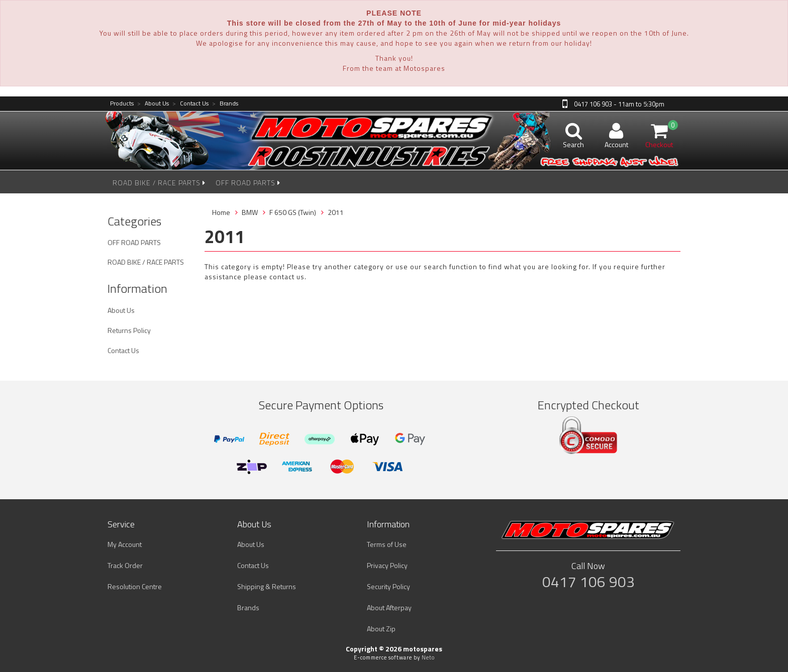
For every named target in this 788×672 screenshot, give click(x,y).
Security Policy (388, 586)
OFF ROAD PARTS (248, 183)
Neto (428, 657)
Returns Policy (129, 330)
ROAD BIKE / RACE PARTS (159, 183)
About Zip (381, 629)
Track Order (125, 565)
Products (122, 104)
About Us (153, 104)
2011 (336, 212)
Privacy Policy (387, 565)
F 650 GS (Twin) (293, 212)
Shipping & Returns (267, 586)
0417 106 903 (588, 582)
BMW (250, 212)
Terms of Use (387, 544)
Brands (225, 104)
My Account (125, 544)
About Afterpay (389, 607)
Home (221, 212)
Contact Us (190, 104)
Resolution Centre (135, 586)
